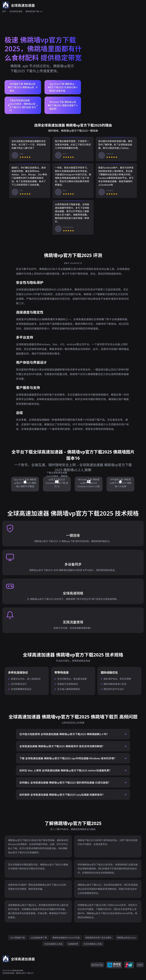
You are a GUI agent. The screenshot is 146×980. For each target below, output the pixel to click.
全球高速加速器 (16, 11)
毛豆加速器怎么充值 (53, 944)
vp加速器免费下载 (39, 938)
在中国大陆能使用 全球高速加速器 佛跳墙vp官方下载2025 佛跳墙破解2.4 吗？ (64, 734)
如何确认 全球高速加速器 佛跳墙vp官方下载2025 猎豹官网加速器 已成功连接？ (65, 783)
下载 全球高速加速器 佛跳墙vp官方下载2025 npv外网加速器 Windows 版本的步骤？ (68, 758)
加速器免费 (73, 944)
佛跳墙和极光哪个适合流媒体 (99, 938)
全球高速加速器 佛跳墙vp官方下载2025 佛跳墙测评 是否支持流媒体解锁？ (62, 746)
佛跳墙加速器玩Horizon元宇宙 (66, 938)
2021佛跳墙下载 (18, 938)
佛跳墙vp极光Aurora (127, 938)
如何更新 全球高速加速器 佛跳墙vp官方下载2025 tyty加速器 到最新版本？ (62, 795)
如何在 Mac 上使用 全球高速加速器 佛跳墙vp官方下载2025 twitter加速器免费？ (66, 770)
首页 (4, 11)
